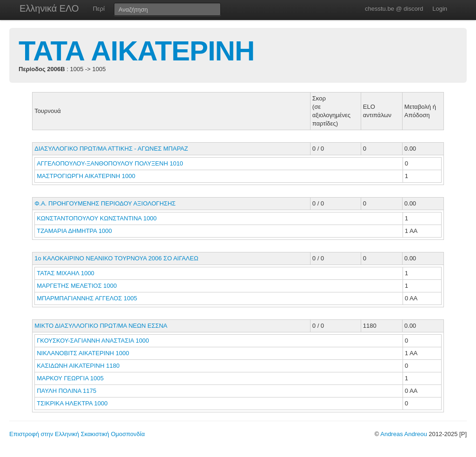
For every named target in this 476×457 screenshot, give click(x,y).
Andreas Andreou (403, 434)
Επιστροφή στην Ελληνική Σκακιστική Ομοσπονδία (77, 434)
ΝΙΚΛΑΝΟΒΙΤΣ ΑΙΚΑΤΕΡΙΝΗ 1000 (83, 353)
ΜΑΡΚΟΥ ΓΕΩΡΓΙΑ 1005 (70, 378)
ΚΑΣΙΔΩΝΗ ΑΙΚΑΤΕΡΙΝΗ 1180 (78, 366)
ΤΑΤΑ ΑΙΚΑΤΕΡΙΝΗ (136, 51)
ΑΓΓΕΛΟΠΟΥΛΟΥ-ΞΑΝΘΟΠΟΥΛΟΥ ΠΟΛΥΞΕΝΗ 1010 (110, 163)
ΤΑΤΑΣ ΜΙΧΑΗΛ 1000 (66, 273)
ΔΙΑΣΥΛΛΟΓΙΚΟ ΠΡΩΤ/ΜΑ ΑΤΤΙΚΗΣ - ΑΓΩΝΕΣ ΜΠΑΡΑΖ (111, 149)
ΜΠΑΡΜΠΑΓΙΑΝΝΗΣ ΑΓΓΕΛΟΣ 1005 (87, 298)
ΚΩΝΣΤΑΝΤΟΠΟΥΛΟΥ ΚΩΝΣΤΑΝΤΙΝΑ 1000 (97, 218)
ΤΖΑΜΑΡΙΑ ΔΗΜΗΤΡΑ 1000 (74, 231)
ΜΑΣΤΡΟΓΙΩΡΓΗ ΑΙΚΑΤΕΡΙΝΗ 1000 (86, 176)
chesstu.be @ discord (394, 9)
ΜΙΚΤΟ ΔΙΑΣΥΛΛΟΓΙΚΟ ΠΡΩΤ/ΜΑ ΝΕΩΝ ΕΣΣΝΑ (101, 326)
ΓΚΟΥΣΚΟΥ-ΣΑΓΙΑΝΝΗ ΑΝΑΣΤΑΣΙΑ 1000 (93, 341)
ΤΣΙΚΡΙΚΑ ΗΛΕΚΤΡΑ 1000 (72, 403)
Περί (99, 9)
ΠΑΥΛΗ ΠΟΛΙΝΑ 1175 (66, 391)
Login (440, 9)
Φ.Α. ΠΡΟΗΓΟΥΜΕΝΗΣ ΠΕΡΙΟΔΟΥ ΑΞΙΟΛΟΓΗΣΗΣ (105, 203)
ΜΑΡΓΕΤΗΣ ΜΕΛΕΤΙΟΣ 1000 (77, 286)
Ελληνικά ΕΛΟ (49, 8)
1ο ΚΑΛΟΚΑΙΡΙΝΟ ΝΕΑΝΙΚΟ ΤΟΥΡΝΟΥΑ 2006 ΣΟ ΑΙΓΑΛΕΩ (116, 258)
